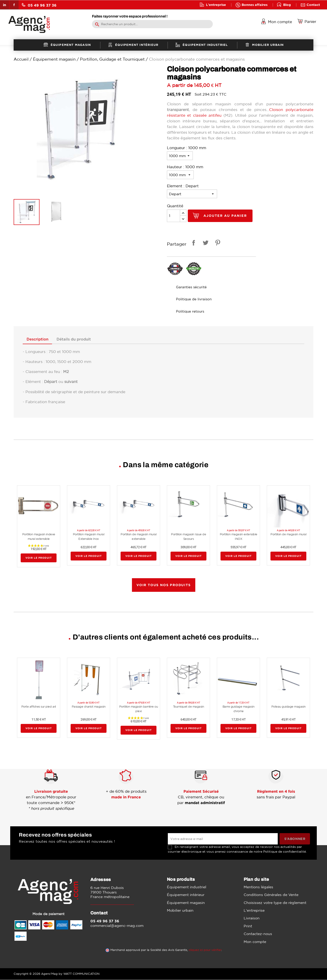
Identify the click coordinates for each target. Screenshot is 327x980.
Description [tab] (38, 340)
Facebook (14, 5)
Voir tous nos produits (164, 585)
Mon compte (255, 942)
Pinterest (217, 243)
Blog (287, 5)
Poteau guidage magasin (289, 707)
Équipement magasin (186, 903)
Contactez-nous (258, 934)
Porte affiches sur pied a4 (39, 707)
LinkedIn (5, 5)
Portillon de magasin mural (288, 535)
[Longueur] (180, 156)
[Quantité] (173, 216)
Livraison (252, 918)
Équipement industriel (187, 887)
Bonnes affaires (255, 5)
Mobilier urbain (180, 911)
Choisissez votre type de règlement (275, 903)
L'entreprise (216, 5)
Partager (193, 243)
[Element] (192, 194)
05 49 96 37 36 (39, 5)
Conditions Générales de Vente (271, 895)
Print (248, 926)
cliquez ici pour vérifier (205, 950)
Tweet (205, 243)
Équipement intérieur (186, 895)
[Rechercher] (152, 24)
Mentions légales (258, 887)
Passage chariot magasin (89, 707)
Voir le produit (39, 558)
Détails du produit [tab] (77, 340)
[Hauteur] (180, 175)
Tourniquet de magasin (189, 707)
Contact (313, 5)
